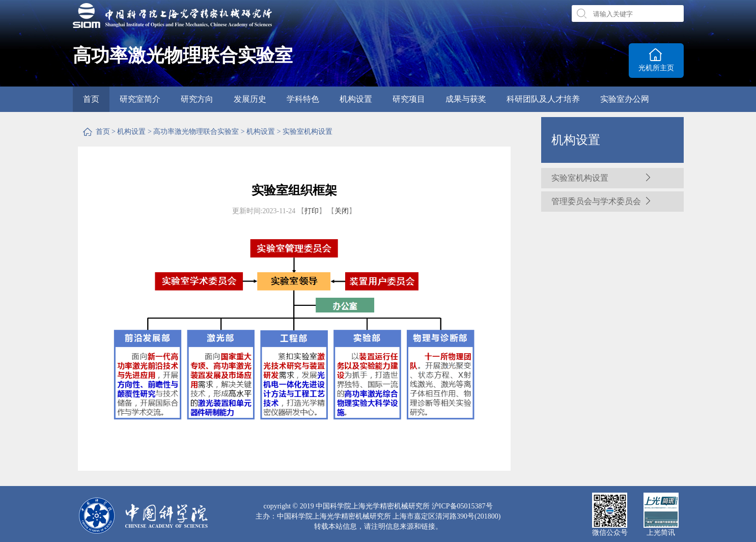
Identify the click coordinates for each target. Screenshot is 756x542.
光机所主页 (656, 68)
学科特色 (303, 99)
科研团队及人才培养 (543, 99)
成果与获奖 (466, 99)
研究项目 (409, 99)
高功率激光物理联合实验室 (196, 132)
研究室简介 (140, 99)
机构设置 (356, 99)
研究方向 (197, 99)
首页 (91, 99)
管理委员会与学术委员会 (596, 201)
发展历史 (250, 99)
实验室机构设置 (307, 132)
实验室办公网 (625, 99)
